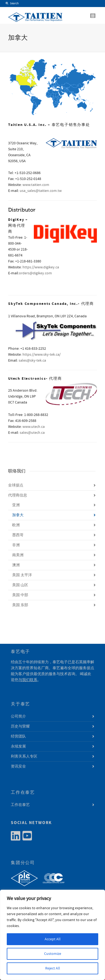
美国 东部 (20, 605)
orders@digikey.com (35, 273)
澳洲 (16, 565)
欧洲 (16, 525)
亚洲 (16, 505)
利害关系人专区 (24, 756)
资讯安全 (18, 766)
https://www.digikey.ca (41, 267)
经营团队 (18, 736)
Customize (53, 954)
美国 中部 (20, 595)
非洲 (16, 545)
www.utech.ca (34, 427)
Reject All (53, 968)
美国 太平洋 (22, 575)
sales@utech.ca (32, 433)
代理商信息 (18, 495)
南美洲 (18, 555)
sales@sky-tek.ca (32, 361)
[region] (52, 935)
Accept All (53, 939)
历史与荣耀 (20, 726)
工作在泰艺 (20, 805)
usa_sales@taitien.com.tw (41, 191)
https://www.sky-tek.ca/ (42, 355)
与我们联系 (28, 680)
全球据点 (16, 485)
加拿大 (18, 515)
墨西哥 (18, 535)
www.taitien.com (36, 185)
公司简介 (18, 716)
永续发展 (18, 746)
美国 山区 (20, 585)
